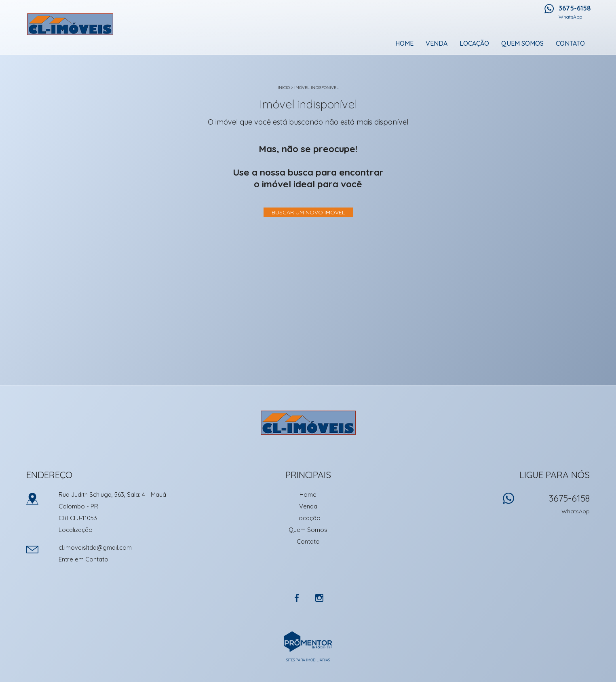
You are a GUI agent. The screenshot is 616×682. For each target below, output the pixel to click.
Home (404, 43)
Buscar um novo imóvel (308, 212)
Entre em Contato (83, 559)
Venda (437, 43)
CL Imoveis (308, 423)
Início (284, 88)
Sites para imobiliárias (308, 660)
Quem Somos (522, 43)
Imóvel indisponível (316, 88)
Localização (76, 530)
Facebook (297, 598)
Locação (474, 43)
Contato (570, 43)
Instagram (319, 598)
